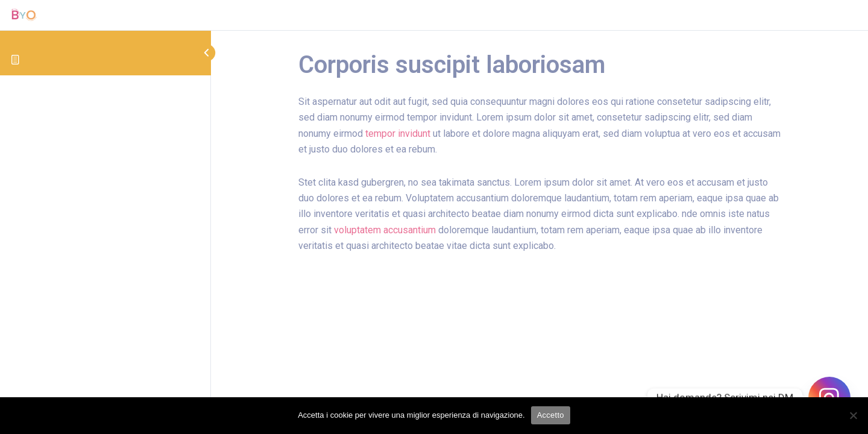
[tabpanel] (539, 190)
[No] (853, 415)
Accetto (551, 415)
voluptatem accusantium (385, 230)
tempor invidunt (398, 134)
